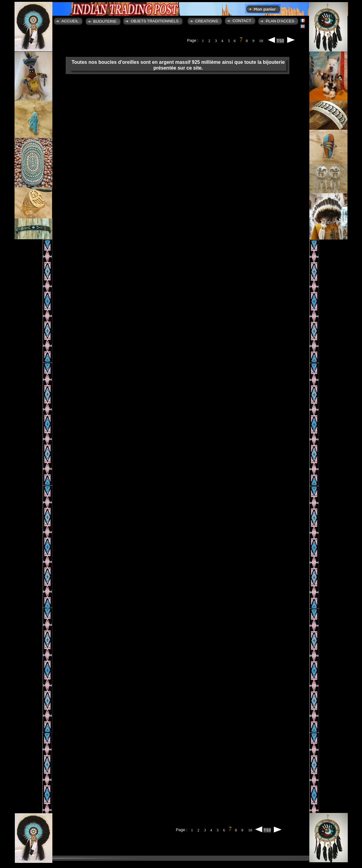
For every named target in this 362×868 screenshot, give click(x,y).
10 (261, 41)
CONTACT (242, 21)
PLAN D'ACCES (280, 21)
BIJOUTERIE (105, 21)
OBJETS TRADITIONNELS (155, 21)
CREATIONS (207, 21)
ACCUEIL (70, 21)
